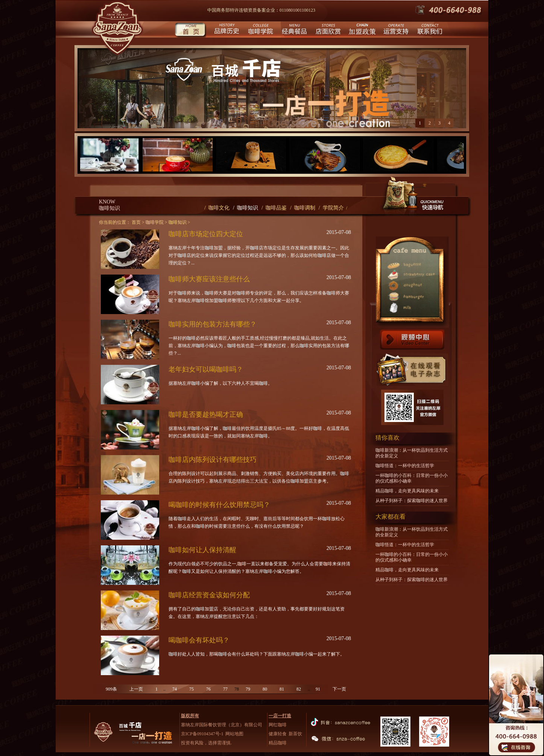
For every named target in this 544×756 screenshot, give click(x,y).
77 (225, 689)
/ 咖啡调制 (303, 208)
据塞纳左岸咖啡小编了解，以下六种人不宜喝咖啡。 (220, 383)
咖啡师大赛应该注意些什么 (209, 279)
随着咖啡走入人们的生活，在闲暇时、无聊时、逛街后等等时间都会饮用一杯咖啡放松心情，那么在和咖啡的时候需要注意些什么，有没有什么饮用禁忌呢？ (257, 522)
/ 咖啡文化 (217, 208)
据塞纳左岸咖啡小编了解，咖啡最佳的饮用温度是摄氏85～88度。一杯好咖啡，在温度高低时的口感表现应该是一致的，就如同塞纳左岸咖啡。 (259, 432)
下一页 (339, 689)
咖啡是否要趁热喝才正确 (206, 414)
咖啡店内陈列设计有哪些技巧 (213, 460)
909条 (111, 689)
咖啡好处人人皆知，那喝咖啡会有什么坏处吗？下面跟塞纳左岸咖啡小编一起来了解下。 (257, 654)
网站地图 (234, 734)
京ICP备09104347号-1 (202, 734)
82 (299, 689)
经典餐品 (294, 30)
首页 (190, 30)
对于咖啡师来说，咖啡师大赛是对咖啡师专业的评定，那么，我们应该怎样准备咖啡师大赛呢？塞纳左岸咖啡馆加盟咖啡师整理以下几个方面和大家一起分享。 (259, 297)
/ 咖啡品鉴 (274, 208)
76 (208, 689)
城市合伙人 (361, 30)
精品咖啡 (278, 743)
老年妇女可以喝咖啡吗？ (206, 369)
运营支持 (395, 30)
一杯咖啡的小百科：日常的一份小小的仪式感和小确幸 (412, 478)
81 (282, 689)
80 (265, 689)
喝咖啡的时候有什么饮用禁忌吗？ (219, 505)
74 (175, 689)
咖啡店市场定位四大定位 (206, 234)
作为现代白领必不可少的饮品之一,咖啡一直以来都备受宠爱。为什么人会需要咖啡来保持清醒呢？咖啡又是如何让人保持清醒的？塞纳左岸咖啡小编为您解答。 (259, 568)
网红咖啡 (278, 725)
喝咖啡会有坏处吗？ (199, 640)
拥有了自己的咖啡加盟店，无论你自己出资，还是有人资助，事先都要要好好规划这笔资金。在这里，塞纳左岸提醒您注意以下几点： (257, 613)
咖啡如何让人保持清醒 (202, 550)
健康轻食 (278, 734)
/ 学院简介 (331, 208)
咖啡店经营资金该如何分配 (209, 595)
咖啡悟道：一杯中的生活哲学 (405, 466)
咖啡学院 (260, 30)
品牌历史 (226, 30)
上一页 (136, 689)
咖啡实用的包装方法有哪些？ (213, 324)
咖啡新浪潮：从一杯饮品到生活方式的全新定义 (412, 453)
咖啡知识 (178, 222)
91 (318, 689)
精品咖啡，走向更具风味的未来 (407, 491)
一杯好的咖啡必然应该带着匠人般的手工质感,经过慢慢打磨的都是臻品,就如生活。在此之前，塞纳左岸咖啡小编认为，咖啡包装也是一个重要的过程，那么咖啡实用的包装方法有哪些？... (259, 346)
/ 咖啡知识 (245, 208)
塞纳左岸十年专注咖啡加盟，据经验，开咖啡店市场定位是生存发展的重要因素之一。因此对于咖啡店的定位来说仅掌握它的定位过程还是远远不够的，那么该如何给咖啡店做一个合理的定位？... (259, 255)
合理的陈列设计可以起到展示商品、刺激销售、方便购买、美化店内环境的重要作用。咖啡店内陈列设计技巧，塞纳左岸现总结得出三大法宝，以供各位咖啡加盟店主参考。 (259, 477)
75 (191, 689)
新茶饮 (295, 734)
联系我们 (429, 30)
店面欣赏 (327, 30)
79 (248, 689)
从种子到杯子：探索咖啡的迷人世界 (412, 501)
